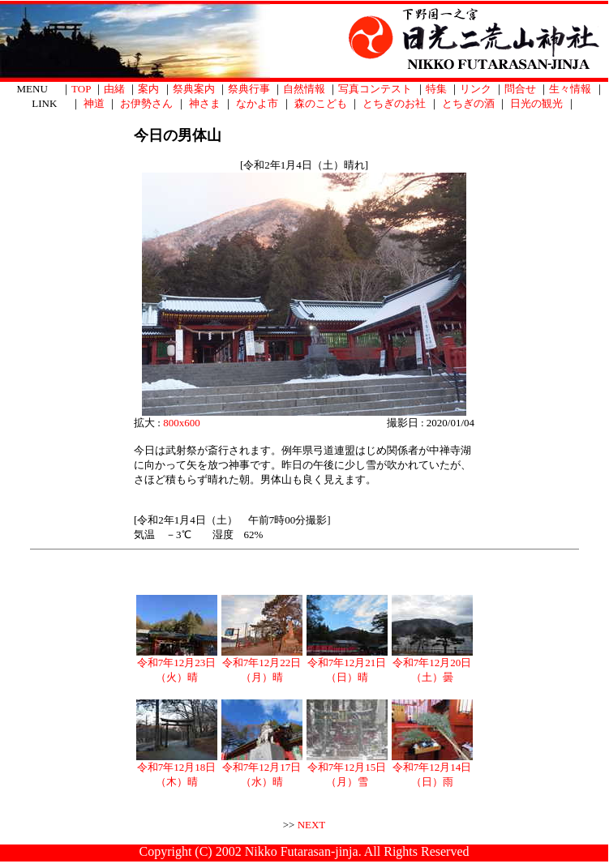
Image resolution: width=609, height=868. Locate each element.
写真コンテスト (375, 89)
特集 (436, 89)
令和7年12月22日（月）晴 (262, 665)
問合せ (520, 89)
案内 (148, 89)
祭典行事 (249, 89)
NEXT (312, 825)
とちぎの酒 (468, 103)
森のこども (321, 103)
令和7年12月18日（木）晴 (177, 769)
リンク (476, 89)
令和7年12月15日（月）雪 (347, 769)
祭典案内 (194, 89)
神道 (94, 103)
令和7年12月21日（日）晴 (347, 665)
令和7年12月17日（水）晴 (262, 769)
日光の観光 (536, 103)
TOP (81, 89)
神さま (205, 103)
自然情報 (304, 89)
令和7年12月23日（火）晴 (177, 665)
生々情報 (570, 89)
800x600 (182, 423)
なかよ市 (257, 103)
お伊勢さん (146, 103)
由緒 (114, 89)
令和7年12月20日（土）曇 (432, 665)
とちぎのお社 (394, 103)
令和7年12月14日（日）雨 (432, 769)
